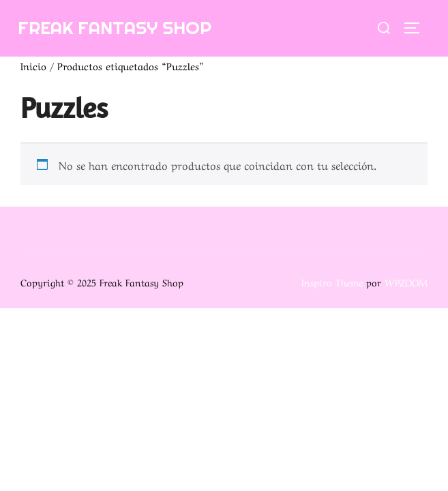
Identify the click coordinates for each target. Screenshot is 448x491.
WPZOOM (406, 282)
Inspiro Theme (332, 282)
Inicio (33, 65)
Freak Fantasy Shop (115, 28)
